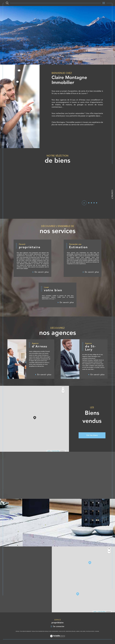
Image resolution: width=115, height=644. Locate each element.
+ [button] (63, 388)
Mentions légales (71, 631)
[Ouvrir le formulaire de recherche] (7, 3)
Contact (112, 194)
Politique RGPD (90, 631)
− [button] (63, 391)
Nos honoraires (54, 631)
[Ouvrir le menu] (104, 3)
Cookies (97, 631)
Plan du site (62, 631)
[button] (86, 187)
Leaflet (49, 451)
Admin (78, 631)
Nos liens (83, 631)
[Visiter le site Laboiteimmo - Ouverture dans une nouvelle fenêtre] (58, 638)
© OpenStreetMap (55, 451)
